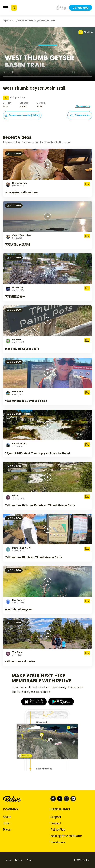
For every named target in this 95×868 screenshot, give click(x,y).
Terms (29, 860)
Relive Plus (58, 830)
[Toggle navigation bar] (6, 8)
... (15, 21)
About (7, 817)
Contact (56, 823)
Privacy (19, 860)
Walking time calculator (66, 836)
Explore (7, 21)
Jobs (6, 823)
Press (7, 830)
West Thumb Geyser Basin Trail (36, 21)
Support (56, 817)
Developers (58, 842)
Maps (8, 860)
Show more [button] (83, 106)
